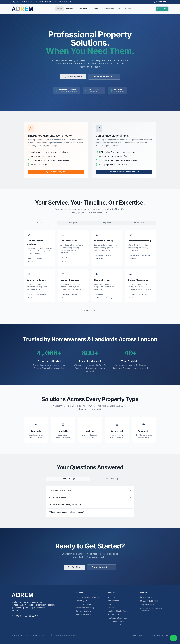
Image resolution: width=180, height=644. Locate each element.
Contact (128, 9)
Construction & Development (119, 625)
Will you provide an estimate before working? (90, 512)
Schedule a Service (104, 77)
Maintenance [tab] (139, 223)
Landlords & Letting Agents (118, 611)
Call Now (74, 567)
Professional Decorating (85, 608)
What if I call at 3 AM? (90, 498)
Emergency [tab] (74, 223)
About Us (111, 597)
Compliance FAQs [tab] (112, 479)
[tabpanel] (90, 266)
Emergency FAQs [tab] (68, 479)
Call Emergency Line (56, 172)
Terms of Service (153, 635)
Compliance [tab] (106, 223)
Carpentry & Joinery (83, 611)
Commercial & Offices (116, 621)
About (96, 9)
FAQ (120, 9)
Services (71, 9)
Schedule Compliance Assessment (124, 172)
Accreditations (108, 9)
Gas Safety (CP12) (83, 601)
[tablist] (90, 223)
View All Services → (83, 615)
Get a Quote (162, 9)
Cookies (165, 635)
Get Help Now (73, 77)
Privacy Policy (139, 635)
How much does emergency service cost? (90, 505)
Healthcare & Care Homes (118, 618)
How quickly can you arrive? (90, 490)
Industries (84, 9)
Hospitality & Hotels (115, 615)
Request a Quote (102, 567)
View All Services (90, 310)
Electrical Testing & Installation (87, 597)
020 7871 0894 (147, 597)
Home (60, 9)
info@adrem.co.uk (147, 605)
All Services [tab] (41, 223)
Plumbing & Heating (83, 604)
